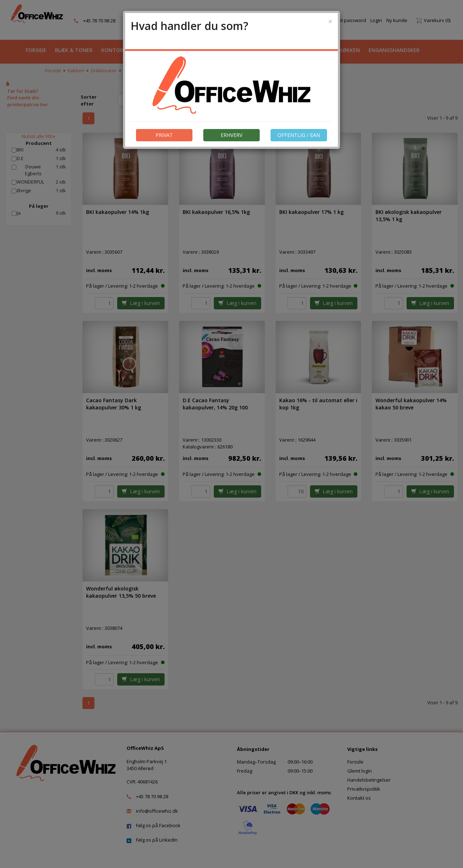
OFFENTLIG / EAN (299, 135)
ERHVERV (231, 135)
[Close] (330, 22)
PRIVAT (164, 135)
